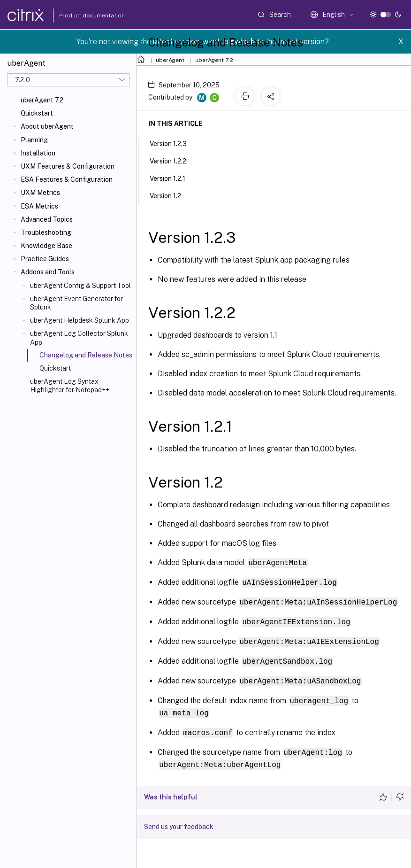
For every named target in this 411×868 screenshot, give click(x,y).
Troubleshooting (46, 232)
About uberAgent (47, 126)
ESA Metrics (39, 206)
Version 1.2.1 (173, 178)
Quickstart (37, 113)
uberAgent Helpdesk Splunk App (80, 320)
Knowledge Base (46, 246)
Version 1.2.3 (173, 143)
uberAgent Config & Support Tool (80, 286)
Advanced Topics (47, 219)
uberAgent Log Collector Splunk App (79, 338)
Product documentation (80, 15)
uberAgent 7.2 (42, 100)
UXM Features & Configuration (68, 166)
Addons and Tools (48, 272)
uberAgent (170, 60)
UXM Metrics (40, 193)
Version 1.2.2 (173, 160)
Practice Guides (45, 259)
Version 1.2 (171, 195)
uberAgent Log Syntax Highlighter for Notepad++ (70, 386)
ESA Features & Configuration (67, 179)
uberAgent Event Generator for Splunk (76, 303)
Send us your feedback (179, 821)
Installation (38, 153)
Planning (34, 140)
